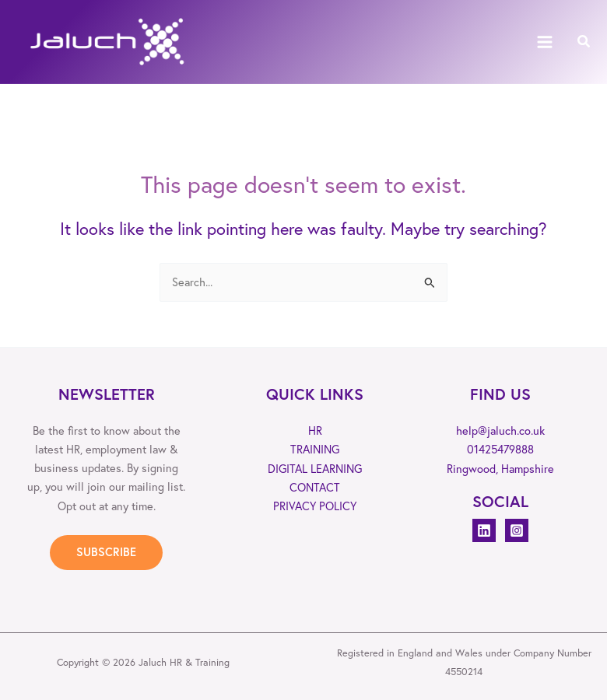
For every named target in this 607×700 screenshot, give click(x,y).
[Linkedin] (484, 530)
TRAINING (315, 449)
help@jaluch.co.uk (500, 430)
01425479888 (500, 449)
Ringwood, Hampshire (500, 468)
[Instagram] (517, 530)
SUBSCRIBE (106, 552)
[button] (584, 42)
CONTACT (315, 486)
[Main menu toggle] (545, 42)
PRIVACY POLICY (315, 506)
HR (315, 430)
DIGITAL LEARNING (315, 468)
